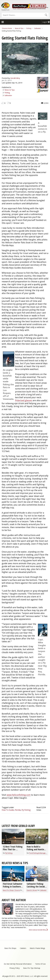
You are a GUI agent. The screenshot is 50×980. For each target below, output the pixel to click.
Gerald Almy (15, 78)
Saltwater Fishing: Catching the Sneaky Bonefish (36, 887)
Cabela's (23, 948)
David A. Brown (32, 890)
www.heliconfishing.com (19, 795)
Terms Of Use (40, 964)
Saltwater (37, 28)
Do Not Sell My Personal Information (18, 964)
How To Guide (8, 810)
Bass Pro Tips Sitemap (32, 968)
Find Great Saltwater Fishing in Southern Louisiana (13, 887)
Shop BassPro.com (5, 10)
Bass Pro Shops (10, 948)
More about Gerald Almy (37, 930)
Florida (18, 810)
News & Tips (19, 28)
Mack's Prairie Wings (37, 948)
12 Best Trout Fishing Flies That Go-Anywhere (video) (13, 849)
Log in (45, 22)
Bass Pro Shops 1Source (11, 890)
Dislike (8, 103)
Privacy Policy (15, 968)
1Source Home (7, 28)
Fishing (29, 28)
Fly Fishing (26, 810)
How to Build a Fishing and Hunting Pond (36, 849)
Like (3, 103)
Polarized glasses (24, 400)
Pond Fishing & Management (39, 853)
